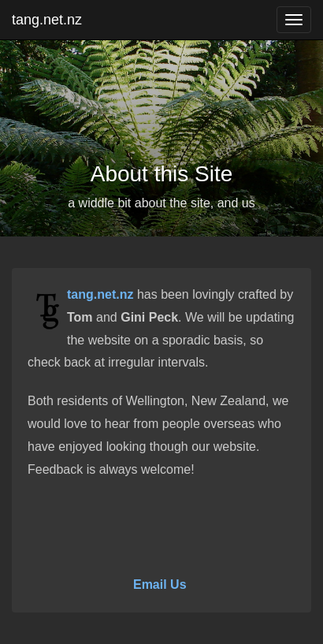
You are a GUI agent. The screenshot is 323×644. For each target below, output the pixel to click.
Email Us (160, 584)
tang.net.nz (47, 20)
